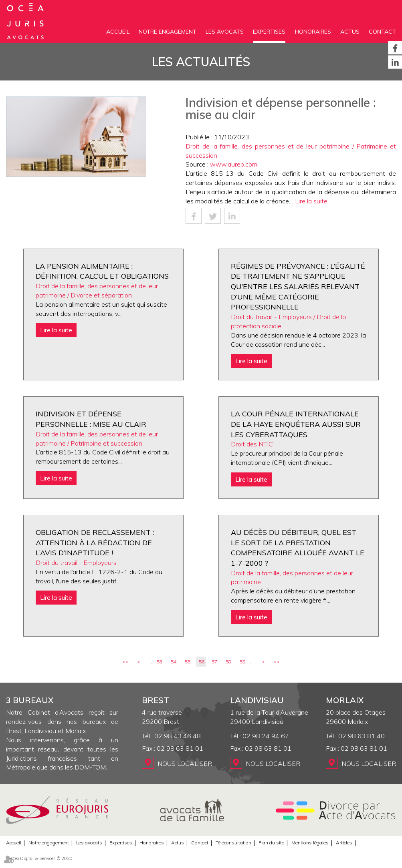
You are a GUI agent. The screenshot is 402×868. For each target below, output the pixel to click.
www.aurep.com (234, 164)
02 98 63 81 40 (362, 736)
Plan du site (271, 843)
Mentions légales (310, 843)
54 (174, 662)
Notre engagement (168, 32)
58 (228, 662)
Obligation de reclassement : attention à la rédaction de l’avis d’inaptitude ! (95, 542)
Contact (382, 32)
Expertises (269, 32)
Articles (344, 843)
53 (160, 662)
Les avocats (225, 32)
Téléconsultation (233, 843)
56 (202, 662)
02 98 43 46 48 (178, 736)
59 (242, 662)
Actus (350, 32)
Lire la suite (311, 201)
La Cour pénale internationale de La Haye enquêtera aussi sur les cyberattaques (296, 424)
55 (188, 662)
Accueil (118, 32)
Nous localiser (185, 764)
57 (214, 662)
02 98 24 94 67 (266, 736)
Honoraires (313, 32)
